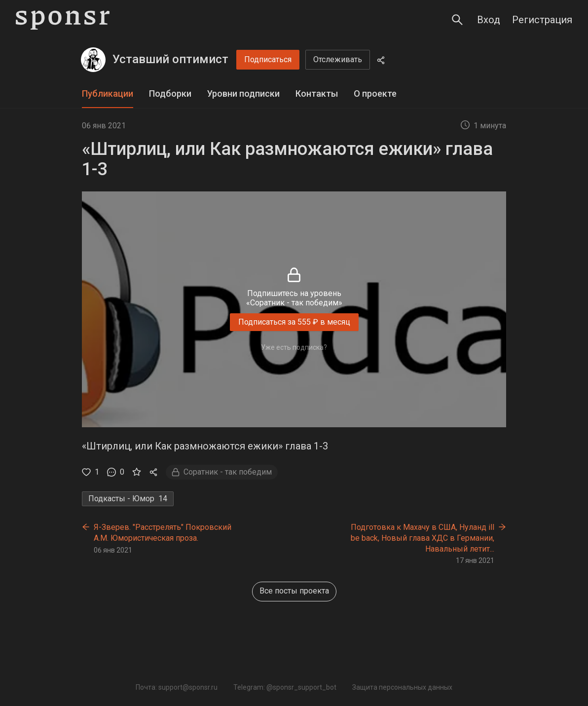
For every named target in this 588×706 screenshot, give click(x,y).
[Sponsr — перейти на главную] (63, 20)
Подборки (170, 93)
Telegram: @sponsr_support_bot (285, 687)
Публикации (108, 93)
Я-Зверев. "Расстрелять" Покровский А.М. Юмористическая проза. (163, 533)
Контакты (317, 93)
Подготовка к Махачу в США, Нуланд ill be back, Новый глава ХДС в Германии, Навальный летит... (423, 538)
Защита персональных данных (402, 687)
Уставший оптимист (170, 59)
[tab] (108, 94)
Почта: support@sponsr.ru (177, 687)
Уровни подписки (243, 93)
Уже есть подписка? (294, 347)
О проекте (375, 93)
